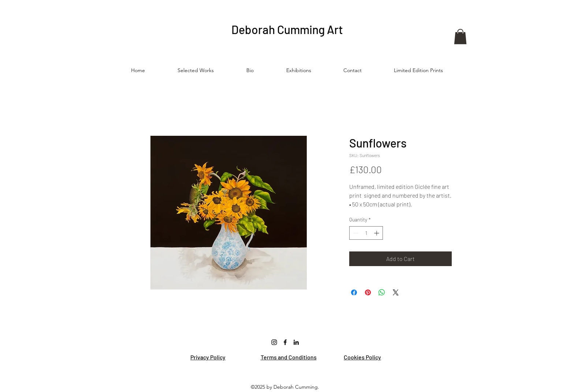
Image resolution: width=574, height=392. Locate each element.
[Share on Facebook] (354, 292)
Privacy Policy (208, 357)
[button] (460, 37)
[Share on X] (396, 292)
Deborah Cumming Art (287, 29)
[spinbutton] (366, 233)
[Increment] (377, 233)
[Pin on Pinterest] (368, 292)
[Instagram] (274, 342)
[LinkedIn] (296, 342)
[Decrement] (355, 233)
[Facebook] (285, 342)
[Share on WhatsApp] (382, 292)
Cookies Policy (362, 357)
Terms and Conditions (289, 357)
